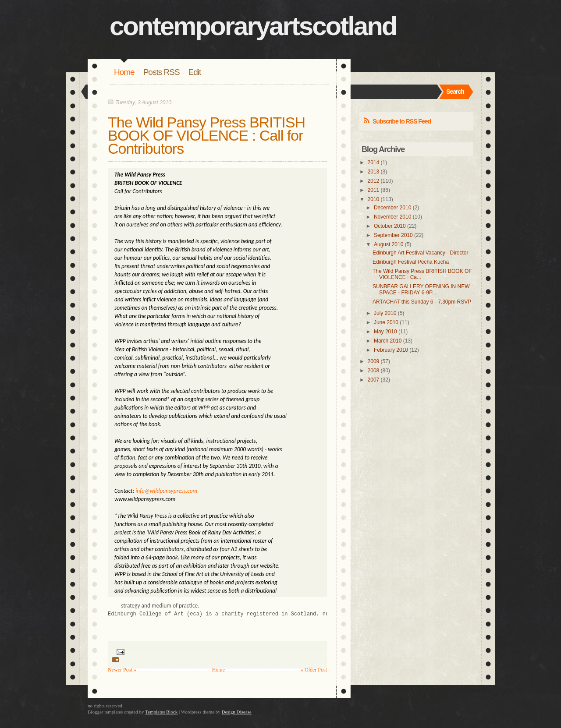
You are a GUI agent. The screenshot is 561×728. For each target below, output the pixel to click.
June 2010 (386, 322)
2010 (374, 199)
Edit (195, 72)
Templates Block (161, 712)
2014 (374, 163)
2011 (374, 190)
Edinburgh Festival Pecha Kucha (411, 262)
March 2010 (388, 341)
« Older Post (314, 670)
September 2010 (393, 235)
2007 (374, 380)
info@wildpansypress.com (166, 491)
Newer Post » (122, 670)
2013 (374, 172)
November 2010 (392, 217)
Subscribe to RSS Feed (402, 121)
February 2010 (391, 350)
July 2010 (385, 313)
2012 (374, 181)
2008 (374, 371)
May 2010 (385, 332)
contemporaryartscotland (253, 26)
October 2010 (390, 226)
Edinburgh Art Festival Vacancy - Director (421, 253)
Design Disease (237, 712)
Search (455, 92)
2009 (374, 361)
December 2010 (392, 208)
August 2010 (389, 244)
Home (124, 72)
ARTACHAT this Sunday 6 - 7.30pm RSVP (422, 302)
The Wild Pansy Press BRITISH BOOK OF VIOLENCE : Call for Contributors (206, 135)
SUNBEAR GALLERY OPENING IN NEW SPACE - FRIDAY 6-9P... (421, 290)
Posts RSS (162, 72)
